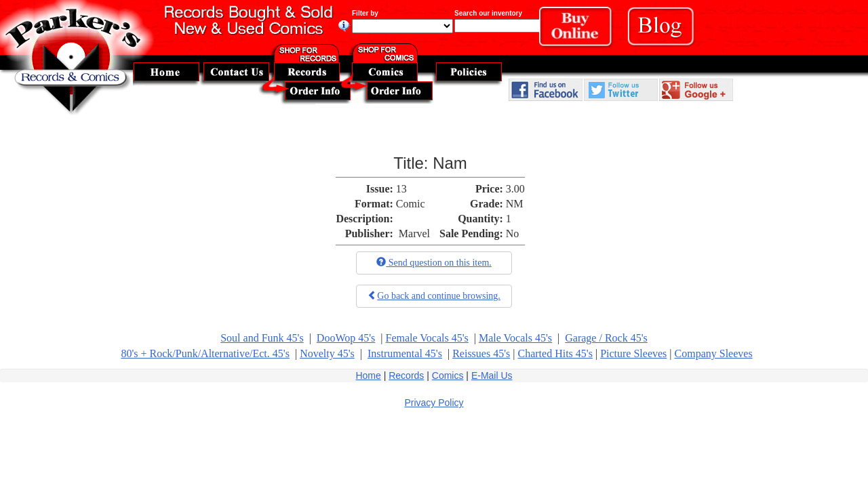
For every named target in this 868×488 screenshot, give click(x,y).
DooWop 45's (346, 338)
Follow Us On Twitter (621, 90)
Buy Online (580, 30)
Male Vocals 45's (515, 338)
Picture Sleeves (633, 353)
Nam (450, 163)
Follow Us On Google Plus (696, 90)
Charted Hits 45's (555, 353)
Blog (666, 30)
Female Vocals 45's (427, 338)
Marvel (414, 233)
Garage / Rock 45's (606, 338)
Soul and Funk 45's (262, 338)
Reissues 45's (481, 353)
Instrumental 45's (405, 353)
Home (368, 375)
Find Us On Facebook (546, 90)
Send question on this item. (434, 262)
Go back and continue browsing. (434, 296)
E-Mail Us (492, 375)
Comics (448, 375)
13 (401, 189)
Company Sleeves (714, 353)
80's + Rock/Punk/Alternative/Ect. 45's (205, 353)
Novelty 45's (327, 353)
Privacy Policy (434, 403)
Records (406, 375)
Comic (411, 204)
